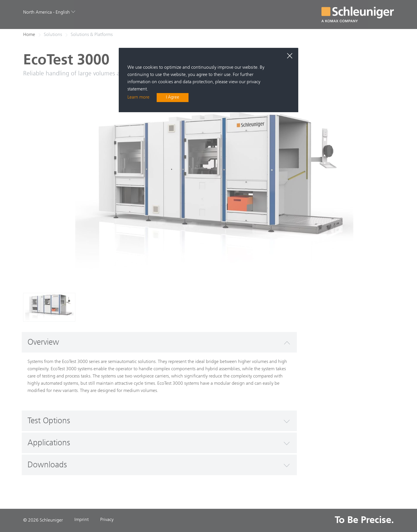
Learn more (138, 98)
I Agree (173, 98)
